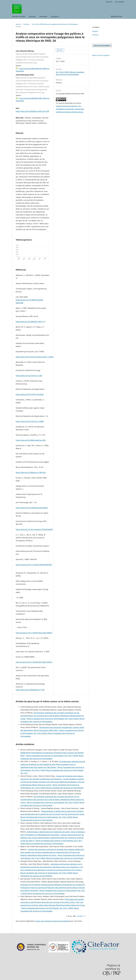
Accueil (18, 24)
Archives (32, 16)
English (95, 31)
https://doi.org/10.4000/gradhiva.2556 (31, 440)
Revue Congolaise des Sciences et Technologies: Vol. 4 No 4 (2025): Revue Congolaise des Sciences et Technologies (52, 733)
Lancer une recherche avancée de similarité (52, 921)
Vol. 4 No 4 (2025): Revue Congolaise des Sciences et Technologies (55, 24)
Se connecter (119, 2)
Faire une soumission (102, 45)
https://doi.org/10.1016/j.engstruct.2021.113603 (34, 357)
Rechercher (117, 16)
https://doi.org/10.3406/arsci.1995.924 (31, 472)
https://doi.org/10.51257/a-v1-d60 (29, 376)
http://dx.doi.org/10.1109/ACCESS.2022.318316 (34, 662)
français (95, 35)
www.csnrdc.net (33, 949)
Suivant (80, 916)
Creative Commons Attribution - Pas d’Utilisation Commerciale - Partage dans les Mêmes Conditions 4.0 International (70, 109)
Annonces (43, 16)
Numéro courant (19, 16)
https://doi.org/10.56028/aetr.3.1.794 (30, 690)
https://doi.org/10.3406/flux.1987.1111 (31, 322)
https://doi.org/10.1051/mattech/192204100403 (34, 529)
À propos (55, 16)
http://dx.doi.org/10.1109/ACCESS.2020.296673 (34, 633)
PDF (61, 50)
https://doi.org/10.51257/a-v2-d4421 (30, 394)
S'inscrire (109, 2)
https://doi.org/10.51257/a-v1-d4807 (30, 421)
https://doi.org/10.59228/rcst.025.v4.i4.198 (32, 111)
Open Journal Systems (101, 55)
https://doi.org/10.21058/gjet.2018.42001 (32, 508)
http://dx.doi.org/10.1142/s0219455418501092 (34, 565)
